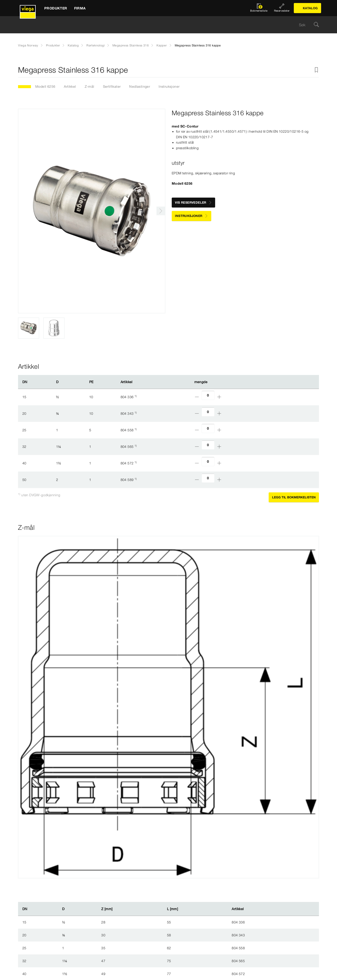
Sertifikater (112, 86)
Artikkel (70, 86)
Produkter (53, 45)
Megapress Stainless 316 (131, 45)
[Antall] (208, 395)
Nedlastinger (140, 86)
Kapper (162, 45)
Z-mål (90, 86)
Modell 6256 (45, 86)
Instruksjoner (169, 86)
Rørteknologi (96, 45)
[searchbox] (165, 25)
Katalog (73, 45)
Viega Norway (28, 45)
